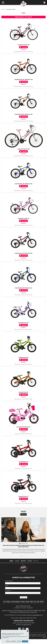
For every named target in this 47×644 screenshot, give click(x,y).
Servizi (35, 602)
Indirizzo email (9, 581)
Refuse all (19, 641)
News (42, 602)
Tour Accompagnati (17, 602)
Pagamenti (34, 641)
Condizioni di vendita (42, 639)
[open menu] (3, 2)
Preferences (14, 641)
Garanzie (44, 641)
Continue (8, 641)
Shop (5, 602)
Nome (7, 586)
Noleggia (9, 602)
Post (39, 602)
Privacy (44, 642)
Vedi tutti (24, 514)
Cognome (8, 591)
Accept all (25, 641)
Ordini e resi (39, 641)
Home (3, 9)
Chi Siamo (25, 602)
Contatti (24, 607)
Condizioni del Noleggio (32, 639)
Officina (30, 602)
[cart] (44, 3)
